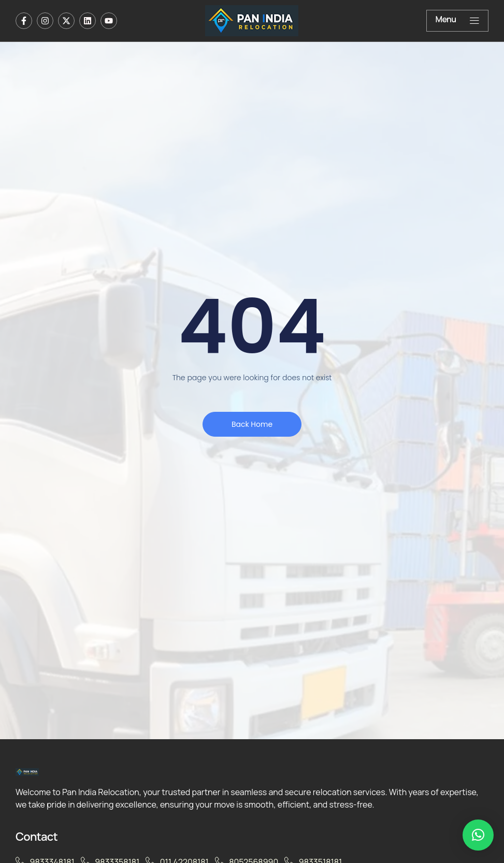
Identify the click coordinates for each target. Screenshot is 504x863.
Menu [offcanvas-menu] (457, 20)
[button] (478, 835)
